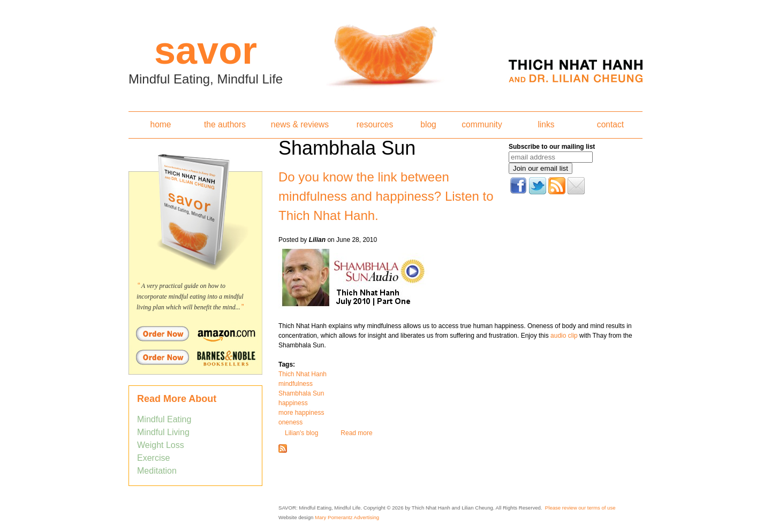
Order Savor (195, 333)
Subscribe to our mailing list (552, 147)
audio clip (564, 336)
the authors (225, 124)
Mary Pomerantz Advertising (347, 517)
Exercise (153, 458)
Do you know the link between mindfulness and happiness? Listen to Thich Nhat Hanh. (386, 196)
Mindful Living (163, 432)
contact (610, 124)
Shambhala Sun (301, 393)
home (160, 124)
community (482, 124)
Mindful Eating (164, 419)
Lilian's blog (301, 433)
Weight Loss (161, 445)
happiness (293, 403)
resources (375, 124)
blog (428, 124)
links (546, 124)
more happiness (301, 413)
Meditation (157, 471)
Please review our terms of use (580, 508)
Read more (356, 433)
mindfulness (296, 384)
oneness (290, 422)
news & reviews (300, 124)
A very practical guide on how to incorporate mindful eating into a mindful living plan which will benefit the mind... (190, 297)
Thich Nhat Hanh (303, 374)
